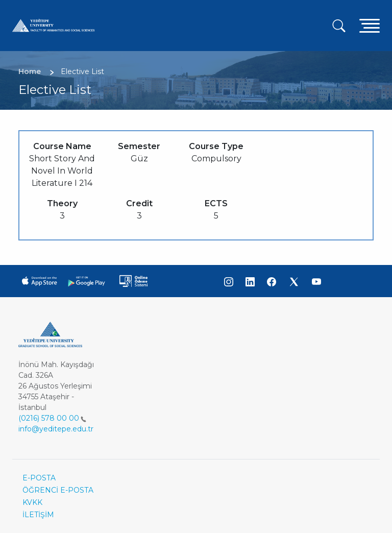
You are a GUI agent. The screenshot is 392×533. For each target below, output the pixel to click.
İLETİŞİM (38, 515)
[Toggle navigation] (370, 25)
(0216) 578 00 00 (52, 418)
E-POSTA (39, 478)
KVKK (32, 502)
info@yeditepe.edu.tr (56, 429)
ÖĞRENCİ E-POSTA (58, 490)
